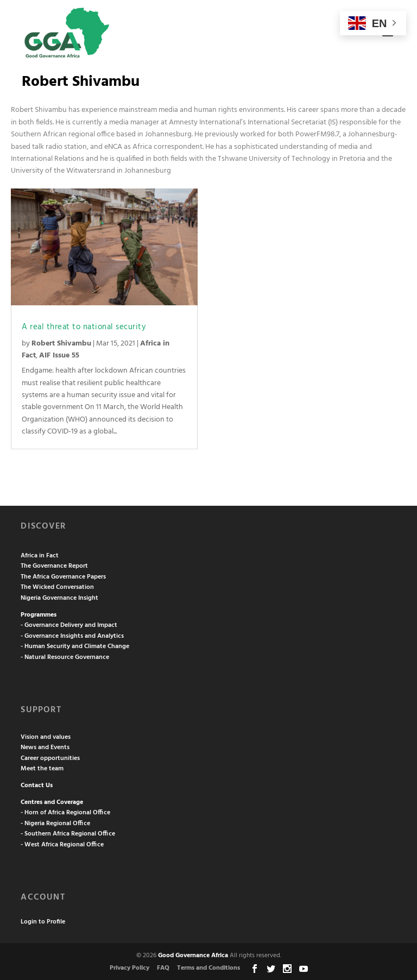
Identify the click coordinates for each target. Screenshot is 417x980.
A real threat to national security (84, 327)
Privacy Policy (129, 968)
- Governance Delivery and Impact (69, 625)
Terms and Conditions (208, 968)
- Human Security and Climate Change (75, 646)
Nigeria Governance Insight (59, 598)
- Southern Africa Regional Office (68, 834)
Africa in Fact (40, 556)
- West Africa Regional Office (62, 845)
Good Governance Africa (193, 956)
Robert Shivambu (61, 344)
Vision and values (46, 737)
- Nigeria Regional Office (55, 824)
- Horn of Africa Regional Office (65, 813)
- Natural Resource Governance (65, 657)
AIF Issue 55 (59, 356)
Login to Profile (43, 922)
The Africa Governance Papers (63, 577)
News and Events (45, 747)
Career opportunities (50, 758)
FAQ (163, 968)
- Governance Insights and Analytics (72, 636)
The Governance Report (54, 566)
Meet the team (42, 769)
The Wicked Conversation (57, 587)
